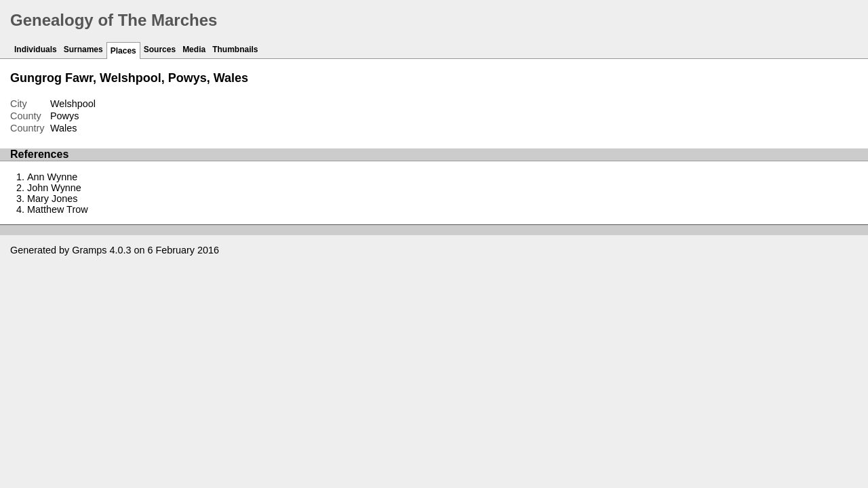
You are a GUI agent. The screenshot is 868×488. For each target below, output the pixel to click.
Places (123, 51)
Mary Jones (52, 199)
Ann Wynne (52, 177)
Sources (160, 49)
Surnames (83, 49)
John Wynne (54, 188)
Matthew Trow (58, 209)
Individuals (36, 49)
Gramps (89, 250)
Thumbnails (235, 49)
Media (194, 49)
